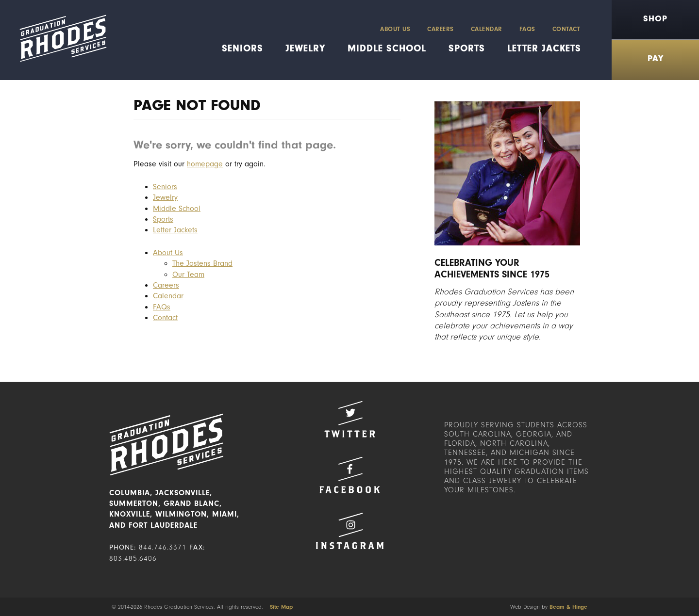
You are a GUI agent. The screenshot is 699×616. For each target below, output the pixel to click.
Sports (467, 48)
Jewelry (305, 48)
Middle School (387, 48)
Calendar (487, 29)
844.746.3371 (163, 547)
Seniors (242, 48)
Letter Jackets (544, 48)
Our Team (188, 275)
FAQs (527, 29)
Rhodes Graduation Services (59, 40)
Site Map (281, 607)
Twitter (349, 419)
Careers (441, 29)
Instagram (349, 531)
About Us (395, 29)
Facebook (349, 475)
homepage (205, 164)
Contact (566, 29)
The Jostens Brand (202, 263)
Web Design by (549, 607)
